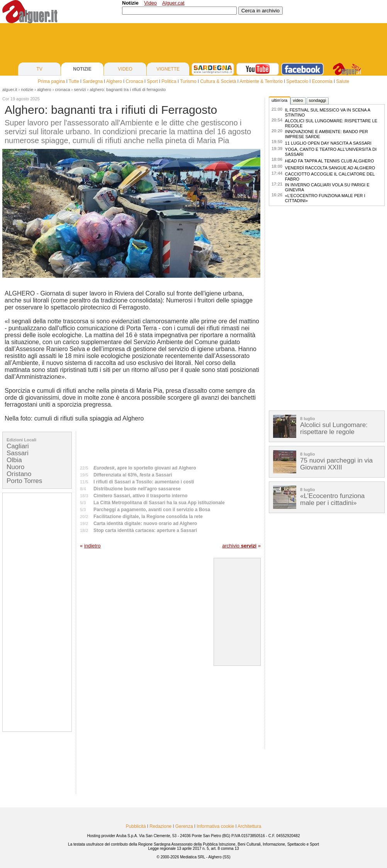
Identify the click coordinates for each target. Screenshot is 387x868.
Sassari (18, 453)
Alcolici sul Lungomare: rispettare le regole (331, 123)
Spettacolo (297, 81)
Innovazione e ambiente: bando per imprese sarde (327, 134)
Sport (152, 81)
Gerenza (184, 826)
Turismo (188, 81)
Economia (322, 81)
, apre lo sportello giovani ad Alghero (145, 468)
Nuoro (15, 467)
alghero (44, 90)
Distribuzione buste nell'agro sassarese (137, 489)
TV (39, 69)
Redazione (160, 826)
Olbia (14, 460)
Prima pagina (52, 81)
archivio (239, 546)
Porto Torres (24, 481)
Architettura (249, 826)
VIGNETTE (168, 69)
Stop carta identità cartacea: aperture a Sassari (145, 530)
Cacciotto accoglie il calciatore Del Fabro (330, 176)
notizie (27, 90)
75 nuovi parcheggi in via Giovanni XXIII (336, 464)
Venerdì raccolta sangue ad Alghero (330, 168)
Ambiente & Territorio (261, 81)
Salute (343, 81)
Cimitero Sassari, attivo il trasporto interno (140, 496)
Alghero (114, 81)
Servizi (80, 90)
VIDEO (125, 69)
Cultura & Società (218, 81)
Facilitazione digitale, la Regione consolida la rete (148, 517)
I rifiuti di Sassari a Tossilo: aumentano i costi (144, 482)
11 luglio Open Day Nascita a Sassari (328, 143)
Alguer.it (10, 90)
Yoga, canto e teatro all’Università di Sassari (331, 152)
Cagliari (18, 446)
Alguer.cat (173, 3)
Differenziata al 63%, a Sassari (133, 475)
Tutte (74, 81)
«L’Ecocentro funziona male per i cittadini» (325, 198)
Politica (169, 81)
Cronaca (134, 81)
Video (150, 3)
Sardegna (93, 81)
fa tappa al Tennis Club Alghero (329, 161)
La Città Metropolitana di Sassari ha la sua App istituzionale (159, 503)
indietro (93, 546)
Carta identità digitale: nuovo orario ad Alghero (145, 524)
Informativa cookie (215, 826)
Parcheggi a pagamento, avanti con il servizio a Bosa (152, 510)
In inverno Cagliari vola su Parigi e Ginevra (327, 187)
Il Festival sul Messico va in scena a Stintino (328, 112)
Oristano (19, 474)
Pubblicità (136, 826)
